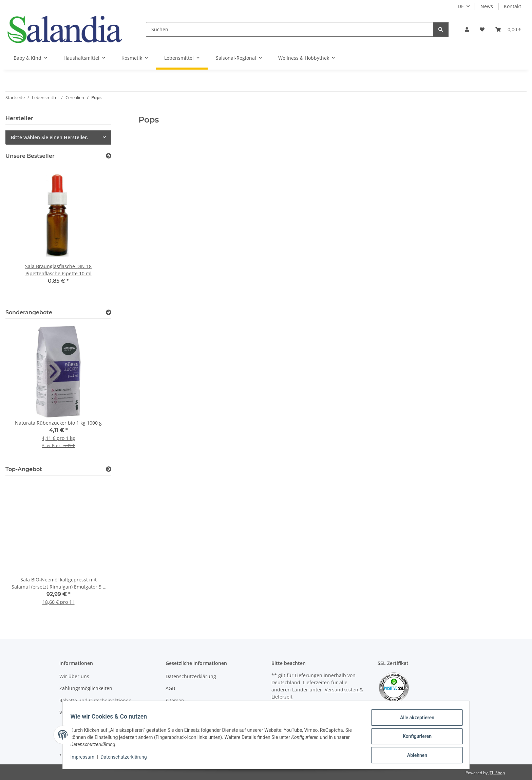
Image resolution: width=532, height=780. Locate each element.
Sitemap (175, 700)
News (487, 6)
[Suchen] (290, 29)
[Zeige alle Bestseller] (109, 156)
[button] (467, 29)
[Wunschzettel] (482, 29)
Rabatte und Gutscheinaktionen (96, 700)
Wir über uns (74, 676)
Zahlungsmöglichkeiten (86, 688)
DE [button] (461, 6)
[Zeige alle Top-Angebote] (109, 469)
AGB (170, 688)
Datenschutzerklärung (127, 759)
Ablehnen (414, 756)
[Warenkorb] (508, 29)
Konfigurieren (414, 738)
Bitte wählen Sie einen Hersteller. (50, 137)
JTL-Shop (497, 773)
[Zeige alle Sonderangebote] (109, 312)
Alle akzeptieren (414, 721)
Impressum (85, 759)
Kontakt (512, 6)
